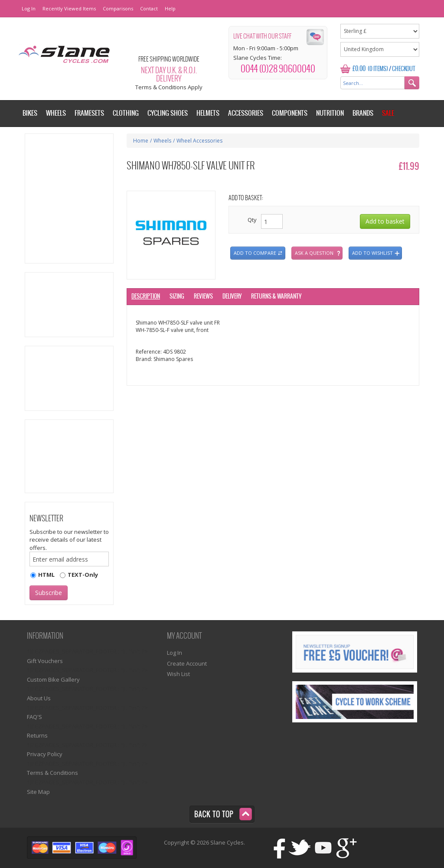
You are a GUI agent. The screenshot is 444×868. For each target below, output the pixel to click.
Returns (37, 735)
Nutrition (330, 113)
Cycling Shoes (168, 113)
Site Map (38, 792)
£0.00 (359, 69)
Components (290, 113)
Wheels (162, 141)
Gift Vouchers (45, 661)
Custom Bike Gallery (53, 679)
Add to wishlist (372, 253)
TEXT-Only (83, 575)
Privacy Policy (45, 754)
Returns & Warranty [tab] (276, 297)
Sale (388, 113)
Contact (149, 8)
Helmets (208, 113)
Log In (29, 8)
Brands (363, 113)
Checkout (404, 69)
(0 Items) (378, 69)
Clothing (126, 113)
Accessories (246, 113)
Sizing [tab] (177, 297)
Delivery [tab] (232, 297)
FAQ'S (34, 717)
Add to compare (255, 253)
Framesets (89, 113)
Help (170, 8)
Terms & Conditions (52, 773)
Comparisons (118, 8)
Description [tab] (146, 297)
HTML (46, 575)
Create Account (187, 663)
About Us (39, 698)
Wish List (178, 674)
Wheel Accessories (199, 141)
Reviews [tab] (203, 297)
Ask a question (314, 253)
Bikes (30, 113)
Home (141, 141)
